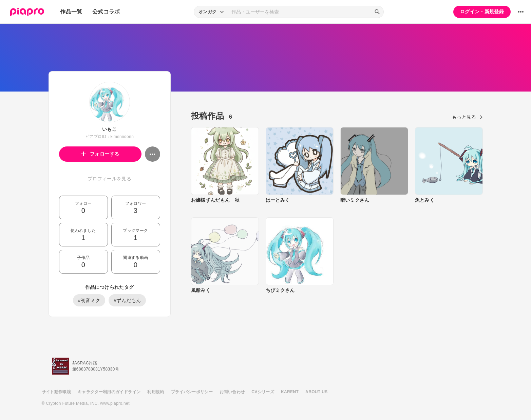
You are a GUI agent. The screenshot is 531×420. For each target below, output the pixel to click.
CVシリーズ (263, 392)
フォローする (100, 154)
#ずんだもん (127, 300)
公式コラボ (106, 12)
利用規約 (156, 392)
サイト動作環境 (56, 392)
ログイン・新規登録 (482, 12)
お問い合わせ (232, 392)
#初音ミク (89, 300)
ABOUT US (316, 392)
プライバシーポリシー (192, 392)
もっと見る (467, 117)
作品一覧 (71, 12)
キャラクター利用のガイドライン (109, 392)
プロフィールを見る (109, 179)
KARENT (290, 392)
